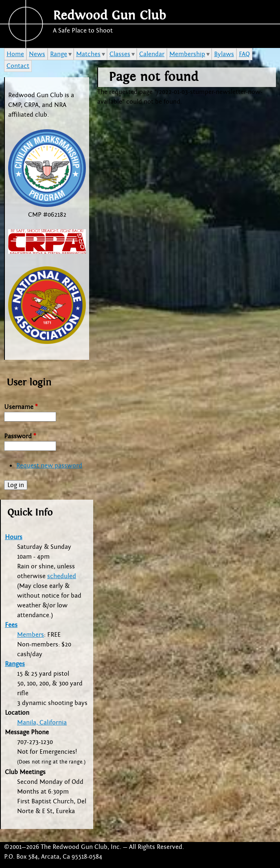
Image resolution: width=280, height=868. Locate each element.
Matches (88, 54)
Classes (120, 54)
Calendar (152, 54)
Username (21, 407)
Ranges (15, 664)
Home (15, 54)
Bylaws (224, 54)
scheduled (62, 576)
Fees (11, 625)
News (37, 54)
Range (59, 54)
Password (20, 436)
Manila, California (42, 722)
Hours (14, 537)
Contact (18, 66)
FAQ (244, 54)
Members (31, 635)
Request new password (49, 466)
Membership (187, 54)
